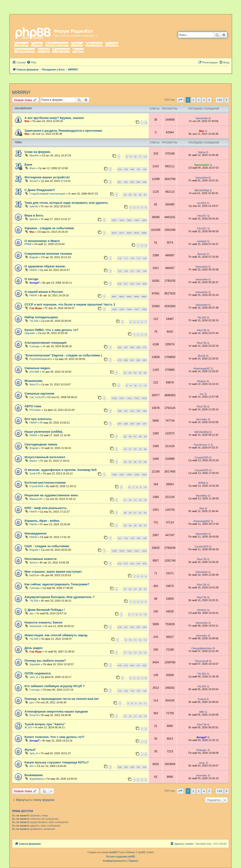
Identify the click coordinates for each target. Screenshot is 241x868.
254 (145, 627)
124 (132, 691)
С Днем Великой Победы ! (45, 610)
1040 (129, 551)
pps (32, 702)
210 (145, 347)
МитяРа (34, 155)
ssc (202, 394)
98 (145, 462)
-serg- (202, 763)
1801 (114, 220)
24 (140, 589)
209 (138, 347)
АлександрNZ (202, 368)
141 (120, 538)
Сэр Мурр (36, 308)
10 (135, 157)
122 (120, 691)
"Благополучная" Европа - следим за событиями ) (63, 355)
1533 (137, 398)
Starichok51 (202, 165)
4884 (137, 296)
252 (132, 627)
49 (125, 513)
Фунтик (202, 254)
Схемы (37, 44)
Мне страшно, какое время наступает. (53, 572)
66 (130, 436)
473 (126, 564)
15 (145, 653)
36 (140, 525)
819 (138, 284)
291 (145, 424)
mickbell (202, 241)
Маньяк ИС (36, 499)
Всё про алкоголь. (38, 419)
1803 (129, 220)
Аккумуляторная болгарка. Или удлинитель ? (60, 597)
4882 (122, 296)
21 (125, 589)
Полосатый (202, 661)
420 (132, 665)
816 (120, 284)
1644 (114, 309)
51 (135, 513)
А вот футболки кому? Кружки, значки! (54, 118)
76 (125, 449)
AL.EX (28, 727)
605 (145, 182)
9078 (129, 233)
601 (120, 182)
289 (132, 424)
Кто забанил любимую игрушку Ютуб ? (55, 686)
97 (140, 462)
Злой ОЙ (35, 473)
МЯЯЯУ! (21, 92)
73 (135, 500)
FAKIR (33, 270)
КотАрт (44, 50)
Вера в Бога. (34, 215)
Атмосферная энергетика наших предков (56, 711)
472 (120, 564)
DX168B (34, 372)
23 (135, 589)
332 (145, 767)
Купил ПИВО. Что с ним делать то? (51, 330)
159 (120, 271)
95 (130, 462)
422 (145, 665)
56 (140, 195)
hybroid (34, 206)
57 (145, 195)
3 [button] (199, 100)
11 (140, 157)
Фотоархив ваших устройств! (47, 177)
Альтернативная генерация (46, 343)
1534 (144, 398)
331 (138, 767)
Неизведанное (36, 533)
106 (132, 169)
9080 (144, 233)
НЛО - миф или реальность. (46, 508)
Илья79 (34, 715)
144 (138, 538)
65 (125, 436)
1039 (122, 551)
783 (138, 411)
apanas (34, 219)
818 (132, 284)
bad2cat (34, 575)
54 (130, 195)
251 (126, 627)
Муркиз (202, 381)
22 (130, 589)
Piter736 (202, 330)
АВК (202, 712)
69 (145, 436)
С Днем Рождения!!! (40, 190)
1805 (144, 220)
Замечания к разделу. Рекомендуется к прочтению (63, 131)
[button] (180, 100)
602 (126, 182)
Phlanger (202, 750)
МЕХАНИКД (202, 190)
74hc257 (202, 216)
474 (132, 564)
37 (145, 525)
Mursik (202, 356)
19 (145, 716)
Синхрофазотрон (202, 648)
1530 (114, 398)
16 (130, 716)
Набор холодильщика (41, 317)
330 (132, 767)
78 (135, 449)
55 (135, 195)
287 (120, 424)
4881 (114, 296)
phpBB (112, 852)
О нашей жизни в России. (44, 292)
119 (138, 258)
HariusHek (202, 118)
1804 (137, 220)
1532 (129, 398)
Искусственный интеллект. (45, 457)
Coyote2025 (202, 457)
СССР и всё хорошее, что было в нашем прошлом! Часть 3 (70, 304)
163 (145, 271)
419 (126, 665)
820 (145, 284)
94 (125, 462)
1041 (137, 551)
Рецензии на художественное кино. (52, 495)
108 (145, 169)
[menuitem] (32, 62)
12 (145, 157)
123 (126, 691)
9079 (137, 233)
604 (138, 182)
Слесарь (35, 346)
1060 (144, 475)
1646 (129, 309)
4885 (144, 296)
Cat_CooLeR (37, 397)
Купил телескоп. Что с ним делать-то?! (54, 737)
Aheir (32, 168)
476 (145, 564)
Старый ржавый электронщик (47, 194)
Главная (21, 44)
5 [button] (209, 100)
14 (140, 653)
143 (132, 538)
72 (130, 500)
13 (145, 640)
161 (132, 271)
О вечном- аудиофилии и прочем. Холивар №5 (60, 470)
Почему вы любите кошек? (45, 661)
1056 (114, 475)
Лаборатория (57, 44)
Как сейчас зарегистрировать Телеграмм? (57, 584)
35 (135, 525)
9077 (122, 233)
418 (120, 665)
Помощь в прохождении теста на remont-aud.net (62, 699)
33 (125, 525)
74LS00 (34, 321)
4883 (129, 296)
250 (120, 627)
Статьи (77, 44)
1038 (114, 551)
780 (120, 411)
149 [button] (220, 100)
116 (120, 258)
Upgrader (30, 333)
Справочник (24, 50)
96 (135, 462)
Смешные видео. (38, 368)
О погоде (31, 279)
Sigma (202, 152)
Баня (28, 165)
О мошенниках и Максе (42, 241)
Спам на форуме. (38, 152)
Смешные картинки (39, 393)
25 (145, 589)
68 (140, 436)
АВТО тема (33, 406)
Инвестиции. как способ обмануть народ (56, 635)
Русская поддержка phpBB (120, 857)
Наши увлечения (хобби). (44, 432)
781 (126, 411)
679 (120, 360)
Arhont (33, 562)
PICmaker (35, 410)
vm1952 (202, 203)
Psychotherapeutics (41, 359)
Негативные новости (40, 559)
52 (125, 373)
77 (130, 449)
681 (132, 360)
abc (32, 613)
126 (145, 691)
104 (120, 169)
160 (126, 271)
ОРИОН (202, 610)
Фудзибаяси (37, 779)
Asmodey (202, 419)
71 (125, 500)
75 (145, 500)
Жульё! (30, 750)
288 (126, 424)
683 (145, 360)
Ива (202, 508)
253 (138, 627)
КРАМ (28, 244)
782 (132, 411)
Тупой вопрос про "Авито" (45, 724)
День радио (34, 648)
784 (145, 411)
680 (126, 360)
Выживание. (34, 775)
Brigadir (34, 257)
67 (135, 436)
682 (138, 360)
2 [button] (193, 100)
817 (126, 284)
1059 (137, 475)
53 (125, 195)
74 (140, 500)
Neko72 (34, 384)
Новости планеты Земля (43, 622)
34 (130, 525)
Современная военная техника (48, 254)
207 (126, 347)
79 (140, 449)
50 (130, 513)
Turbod (201, 699)
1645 (122, 309)
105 (126, 169)
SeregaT (34, 283)
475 (138, 564)
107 (138, 169)
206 (120, 347)
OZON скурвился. (38, 673)
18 (140, 716)
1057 (122, 475)
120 (145, 258)
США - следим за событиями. (47, 546)
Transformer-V (202, 445)
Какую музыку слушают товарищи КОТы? (57, 762)
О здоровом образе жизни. (45, 266)
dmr (32, 766)
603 (132, 182)
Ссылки (112, 44)
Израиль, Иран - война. (42, 521)
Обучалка (94, 44)
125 (138, 691)
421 (138, 665)
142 (126, 538)
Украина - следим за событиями (49, 228)
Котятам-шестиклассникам (45, 483)
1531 (122, 398)
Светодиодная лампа (41, 444)
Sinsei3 (34, 181)
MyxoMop (202, 496)
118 (132, 258)
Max (27, 121)
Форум (78, 50)
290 (138, 424)
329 (126, 767)
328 (120, 767)
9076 (114, 233)
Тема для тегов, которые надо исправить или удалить (66, 203)
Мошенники (33, 381)
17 (135, 716)
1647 (137, 309)
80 (145, 449)
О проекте (61, 50)
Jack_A (34, 677)
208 (132, 347)
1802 (122, 220)
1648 (144, 309)
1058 (129, 475)
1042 (144, 551)
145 (145, 538)
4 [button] (204, 100)
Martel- (33, 461)
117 (126, 258)
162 (138, 271)
